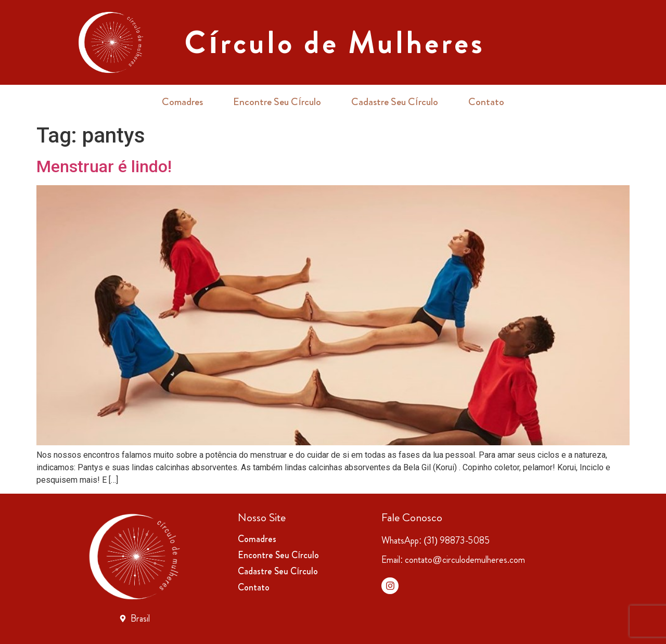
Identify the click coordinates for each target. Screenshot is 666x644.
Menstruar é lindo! (104, 166)
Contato (486, 102)
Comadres (182, 102)
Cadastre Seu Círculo (395, 102)
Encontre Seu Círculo (277, 102)
